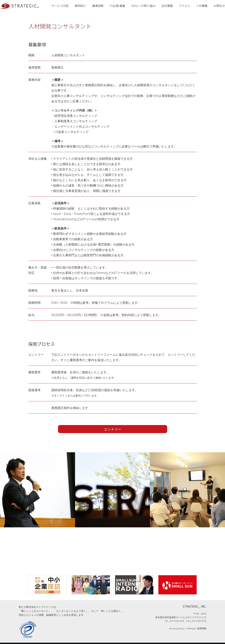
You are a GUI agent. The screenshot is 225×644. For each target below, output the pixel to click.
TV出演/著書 (117, 6)
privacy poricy (177, 628)
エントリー (113, 429)
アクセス (184, 6)
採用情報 (202, 628)
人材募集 (202, 6)
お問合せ (219, 6)
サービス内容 (60, 6)
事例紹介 (80, 6)
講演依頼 (98, 6)
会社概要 (167, 6)
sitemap (191, 628)
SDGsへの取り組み (143, 6)
